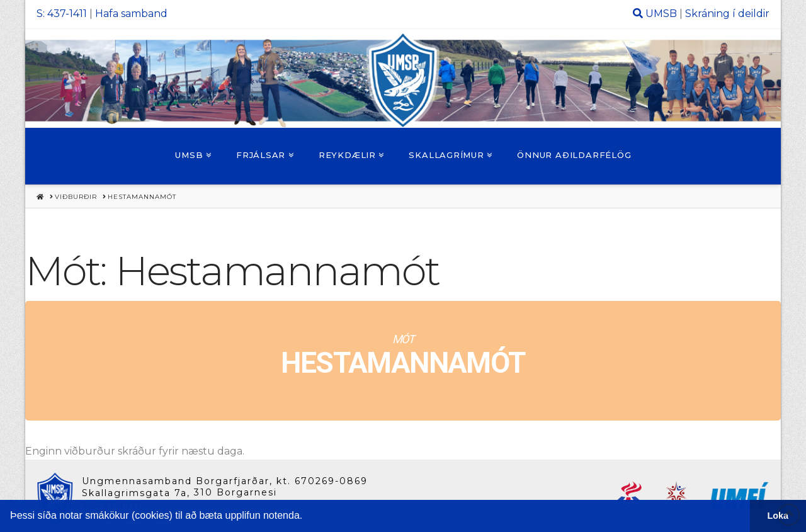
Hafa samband (131, 14)
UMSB (661, 14)
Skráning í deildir (727, 14)
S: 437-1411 (62, 14)
